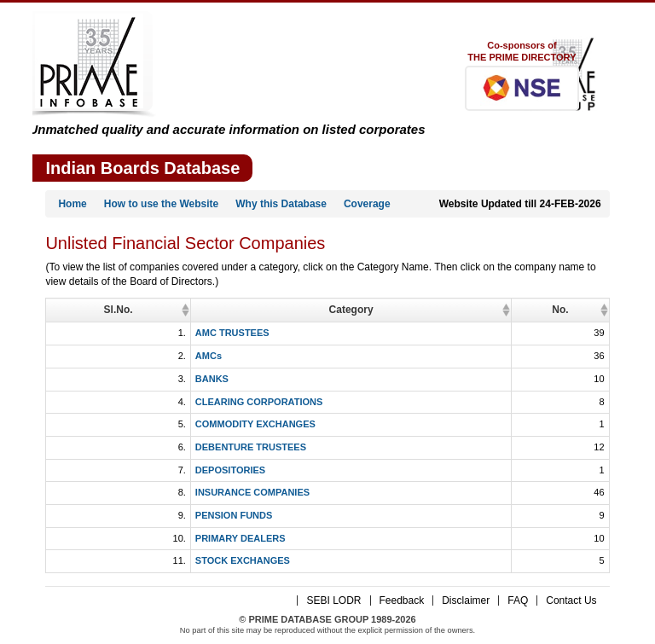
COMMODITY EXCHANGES (151, 424)
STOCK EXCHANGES (138, 560)
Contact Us (571, 600)
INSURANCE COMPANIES (148, 492)
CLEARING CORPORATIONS (154, 402)
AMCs (104, 356)
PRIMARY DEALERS (136, 538)
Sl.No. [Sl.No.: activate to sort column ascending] (66, 310)
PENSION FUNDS (129, 515)
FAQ (518, 600)
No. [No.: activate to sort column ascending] (596, 310)
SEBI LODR (333, 600)
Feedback (402, 600)
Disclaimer (466, 600)
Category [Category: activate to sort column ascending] (334, 310)
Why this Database (281, 204)
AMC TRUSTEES (128, 333)
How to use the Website (161, 204)
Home (72, 204)
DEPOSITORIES (125, 470)
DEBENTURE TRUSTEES (146, 447)
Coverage (367, 204)
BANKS (107, 379)
